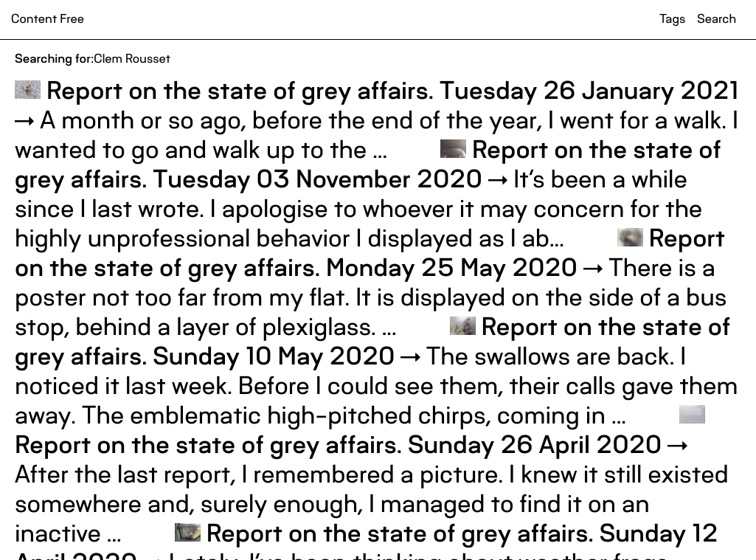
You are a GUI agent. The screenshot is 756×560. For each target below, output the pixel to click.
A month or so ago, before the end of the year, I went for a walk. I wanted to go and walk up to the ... (377, 120)
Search (717, 19)
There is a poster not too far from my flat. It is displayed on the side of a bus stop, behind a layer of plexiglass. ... (371, 282)
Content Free (48, 19)
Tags (672, 19)
